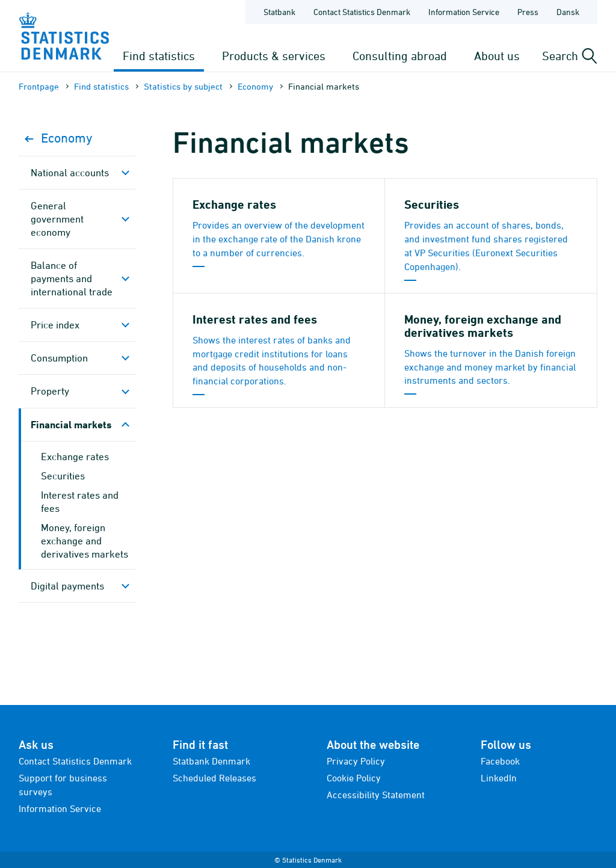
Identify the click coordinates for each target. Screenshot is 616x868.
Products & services (274, 56)
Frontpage (39, 86)
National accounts (70, 173)
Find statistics (159, 56)
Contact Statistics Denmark (75, 761)
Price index (55, 325)
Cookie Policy (354, 778)
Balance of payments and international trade (72, 279)
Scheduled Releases (214, 778)
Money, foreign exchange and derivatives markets (85, 541)
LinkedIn (499, 778)
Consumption (59, 358)
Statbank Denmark (211, 761)
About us (497, 56)
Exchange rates (75, 457)
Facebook (500, 761)
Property (50, 391)
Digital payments (67, 586)
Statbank (279, 12)
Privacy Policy (356, 761)
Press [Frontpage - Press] (528, 12)
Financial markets (71, 424)
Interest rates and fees (80, 502)
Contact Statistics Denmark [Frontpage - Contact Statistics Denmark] (362, 12)
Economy (255, 86)
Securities (63, 476)
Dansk (568, 12)
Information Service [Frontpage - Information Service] (464, 12)
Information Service (60, 808)
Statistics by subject (183, 86)
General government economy (57, 219)
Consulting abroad (400, 56)
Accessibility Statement (376, 795)
